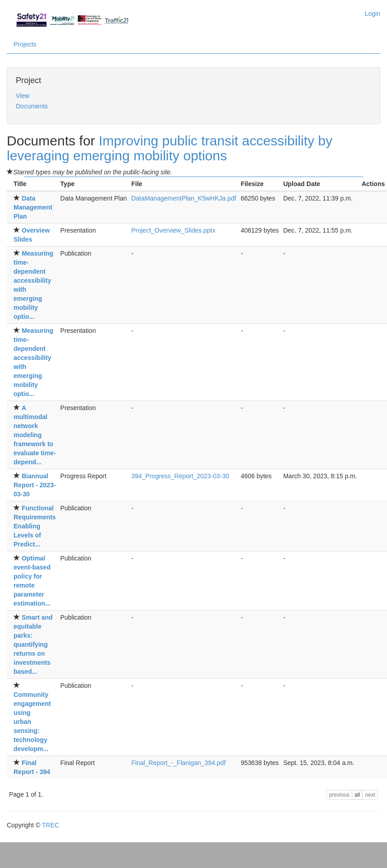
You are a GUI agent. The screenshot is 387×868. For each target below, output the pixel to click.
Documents (32, 106)
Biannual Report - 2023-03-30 (35, 485)
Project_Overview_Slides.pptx (173, 230)
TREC (51, 825)
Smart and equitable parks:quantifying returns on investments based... (33, 644)
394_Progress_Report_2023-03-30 (180, 476)
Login (373, 14)
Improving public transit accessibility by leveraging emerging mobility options (170, 148)
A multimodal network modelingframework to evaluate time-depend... (35, 435)
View (23, 96)
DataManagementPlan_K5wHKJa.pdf (184, 198)
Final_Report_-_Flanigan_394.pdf (178, 763)
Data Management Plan (33, 207)
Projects (25, 44)
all (357, 795)
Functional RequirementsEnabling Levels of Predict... (35, 526)
